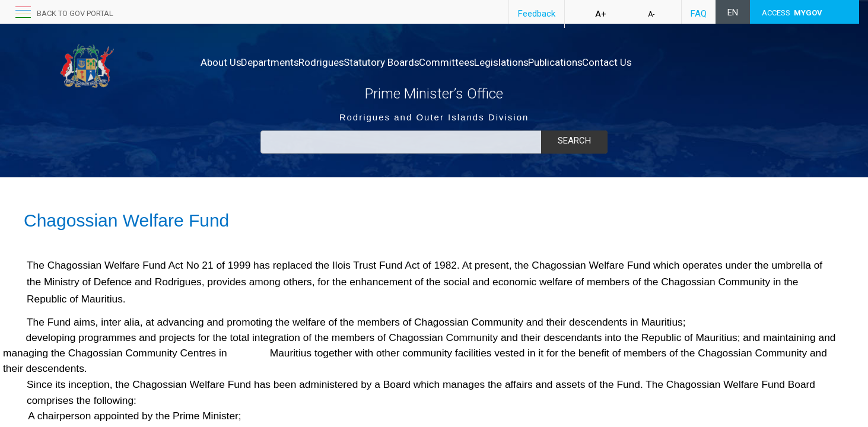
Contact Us (694, 62)
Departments (282, 62)
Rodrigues (346, 62)
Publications (630, 62)
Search (574, 141)
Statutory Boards (419, 62)
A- (651, 14)
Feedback (537, 14)
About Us (221, 62)
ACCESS (792, 13)
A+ (601, 14)
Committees (497, 62)
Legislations (564, 62)
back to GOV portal (75, 13)
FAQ (699, 14)
